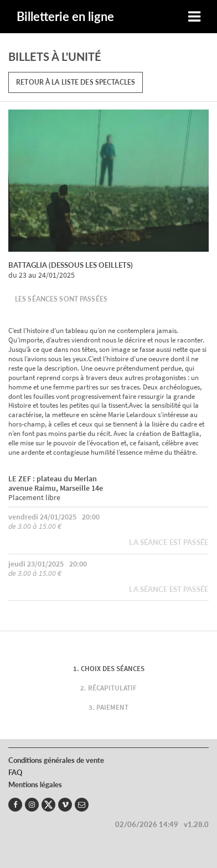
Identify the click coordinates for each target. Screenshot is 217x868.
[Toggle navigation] (194, 17)
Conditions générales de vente (56, 760)
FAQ (15, 772)
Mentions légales (35, 784)
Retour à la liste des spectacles (76, 82)
